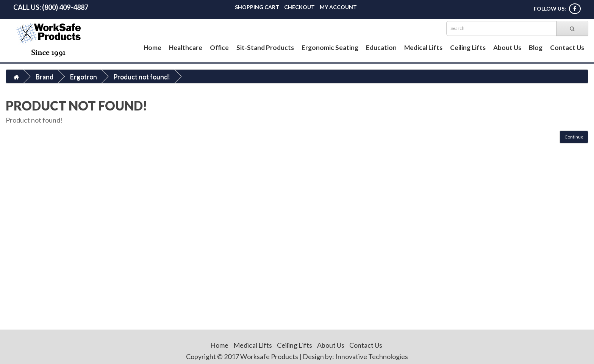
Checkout (299, 7)
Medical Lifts (423, 47)
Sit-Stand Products (265, 47)
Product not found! (142, 76)
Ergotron (83, 76)
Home (152, 47)
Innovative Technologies (372, 356)
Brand (44, 76)
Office (219, 47)
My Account (338, 7)
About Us (507, 47)
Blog (536, 47)
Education (381, 47)
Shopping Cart (257, 7)
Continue (574, 137)
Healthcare (186, 47)
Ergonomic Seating (330, 47)
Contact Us (567, 47)
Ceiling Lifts (468, 47)
